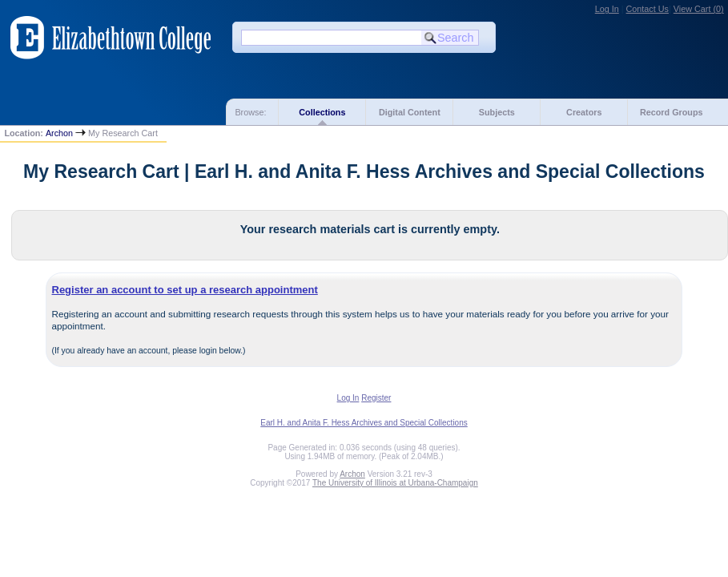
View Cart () (699, 9)
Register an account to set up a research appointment (185, 290)
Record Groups (672, 112)
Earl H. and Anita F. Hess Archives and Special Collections (364, 423)
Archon (59, 133)
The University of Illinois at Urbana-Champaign (395, 483)
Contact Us (648, 9)
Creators (584, 112)
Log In (607, 9)
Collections (322, 112)
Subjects (497, 112)
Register (376, 398)
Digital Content (410, 112)
